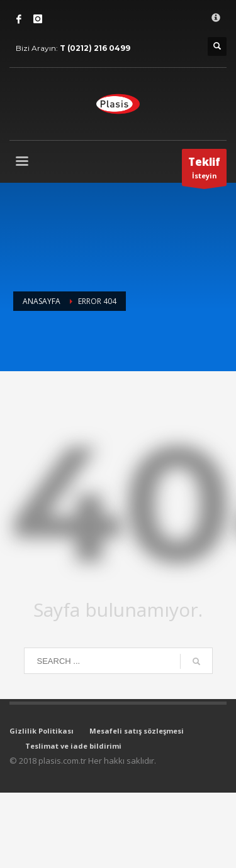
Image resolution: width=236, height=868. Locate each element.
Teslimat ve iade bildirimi (73, 746)
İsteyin (204, 170)
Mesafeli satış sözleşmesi (137, 731)
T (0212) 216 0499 (95, 48)
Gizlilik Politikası (42, 731)
